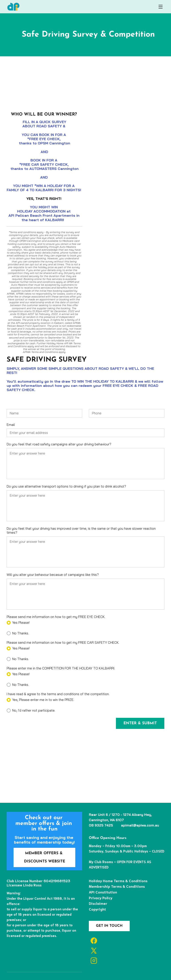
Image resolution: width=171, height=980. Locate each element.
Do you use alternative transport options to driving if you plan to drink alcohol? (66, 486)
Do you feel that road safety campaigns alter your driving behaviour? (59, 444)
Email (11, 425)
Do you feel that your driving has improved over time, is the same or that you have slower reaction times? (81, 531)
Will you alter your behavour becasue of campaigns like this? (53, 575)
